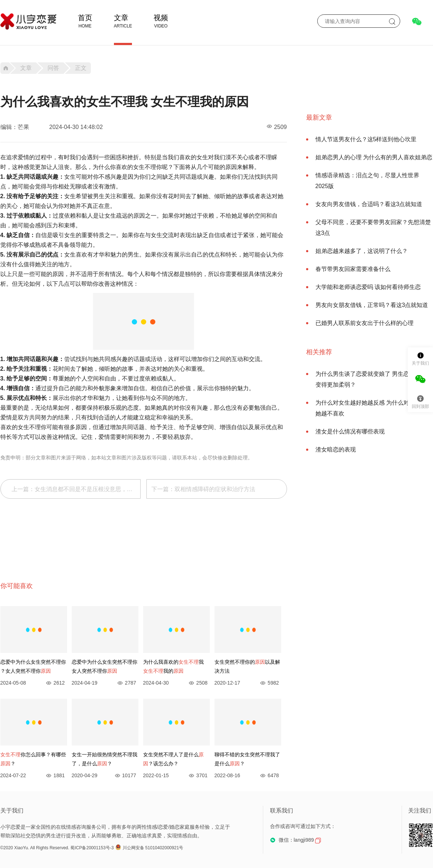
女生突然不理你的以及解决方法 (247, 666)
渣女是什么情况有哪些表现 (350, 431)
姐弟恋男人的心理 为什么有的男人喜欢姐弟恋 (374, 157)
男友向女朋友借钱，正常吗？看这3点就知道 (372, 305)
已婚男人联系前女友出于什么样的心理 (364, 323)
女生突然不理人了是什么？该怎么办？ (173, 759)
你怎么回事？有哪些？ (33, 759)
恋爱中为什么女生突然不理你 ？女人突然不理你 (33, 666)
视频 (161, 18)
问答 (53, 68)
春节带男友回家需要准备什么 (353, 269)
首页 (85, 18)
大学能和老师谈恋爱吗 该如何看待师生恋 (368, 287)
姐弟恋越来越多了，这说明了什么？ (362, 251)
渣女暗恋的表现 (336, 449)
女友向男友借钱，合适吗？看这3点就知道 (369, 204)
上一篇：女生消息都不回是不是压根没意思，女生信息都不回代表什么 (76, 489)
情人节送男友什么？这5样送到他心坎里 (366, 139)
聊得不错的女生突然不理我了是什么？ (247, 759)
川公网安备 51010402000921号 (149, 848)
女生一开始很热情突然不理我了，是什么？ (105, 759)
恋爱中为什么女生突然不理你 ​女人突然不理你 (105, 666)
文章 (121, 18)
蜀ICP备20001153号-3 (92, 848)
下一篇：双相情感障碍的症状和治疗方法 (203, 489)
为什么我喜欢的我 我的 (173, 666)
